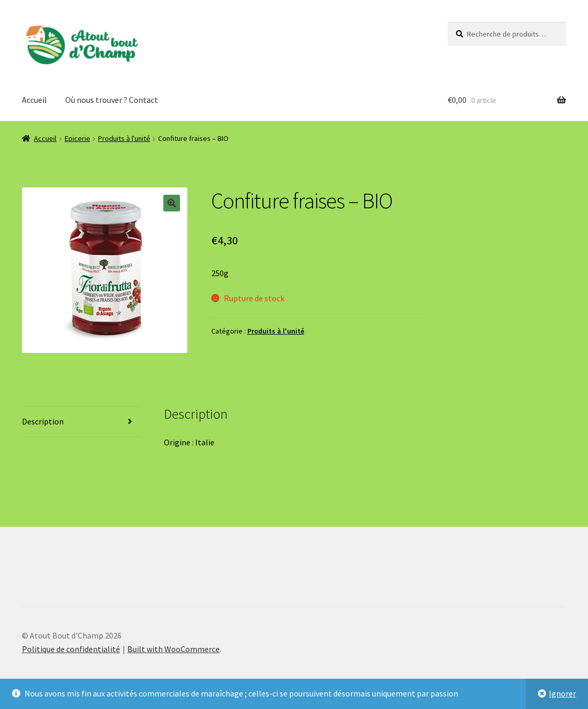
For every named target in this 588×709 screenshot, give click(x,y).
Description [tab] (43, 421)
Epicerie (77, 138)
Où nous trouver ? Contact (112, 100)
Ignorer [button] (562, 693)
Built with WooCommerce (173, 649)
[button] (172, 203)
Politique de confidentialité (71, 649)
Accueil (34, 100)
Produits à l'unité (124, 138)
